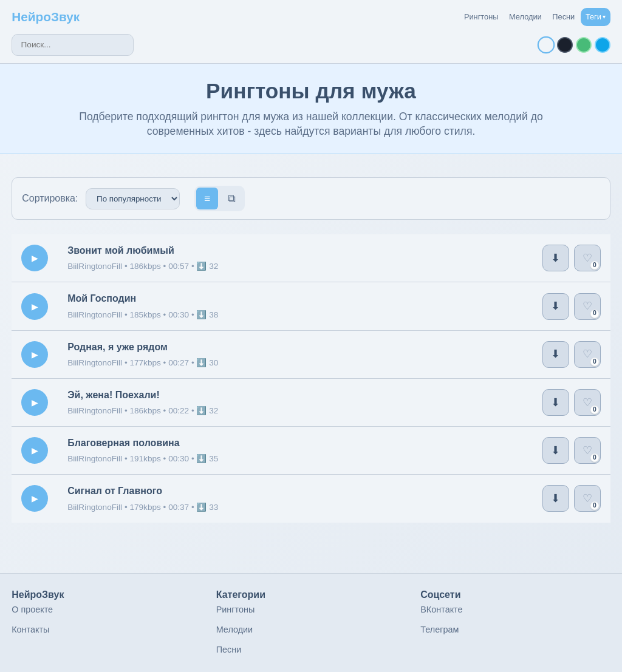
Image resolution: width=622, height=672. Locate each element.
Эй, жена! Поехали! (114, 395)
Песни (563, 17)
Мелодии (525, 17)
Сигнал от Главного (115, 491)
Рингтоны (481, 17)
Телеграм (439, 630)
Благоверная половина (123, 443)
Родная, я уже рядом (118, 347)
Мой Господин (102, 298)
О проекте (32, 609)
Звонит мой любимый (121, 250)
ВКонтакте (441, 609)
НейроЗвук (46, 17)
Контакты (30, 630)
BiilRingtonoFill (96, 266)
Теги (596, 17)
